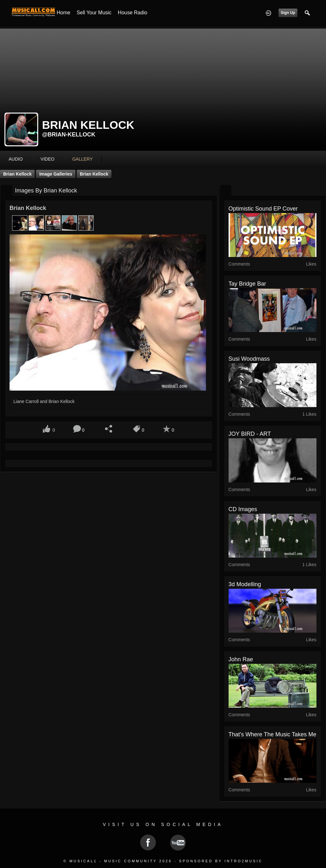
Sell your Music (94, 13)
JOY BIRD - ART (250, 434)
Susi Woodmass (249, 359)
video (47, 159)
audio (16, 159)
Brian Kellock (17, 174)
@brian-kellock (69, 135)
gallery (82, 159)
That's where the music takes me (273, 734)
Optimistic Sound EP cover (263, 209)
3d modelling (245, 584)
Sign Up (288, 13)
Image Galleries (56, 174)
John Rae (241, 659)
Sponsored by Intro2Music (221, 861)
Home (64, 13)
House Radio (133, 13)
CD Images (243, 509)
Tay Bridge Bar (247, 284)
